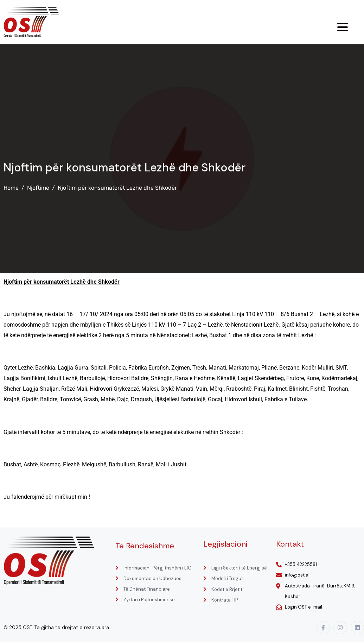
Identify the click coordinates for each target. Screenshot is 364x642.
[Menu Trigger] (343, 27)
